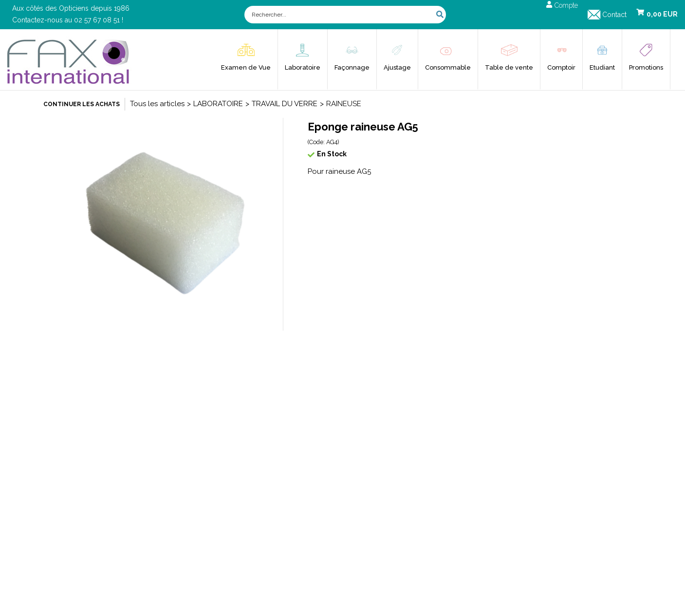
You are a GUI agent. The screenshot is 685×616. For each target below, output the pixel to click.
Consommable (448, 67)
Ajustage (397, 67)
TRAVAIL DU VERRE (285, 104)
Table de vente (509, 67)
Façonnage (352, 67)
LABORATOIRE (218, 104)
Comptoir (561, 67)
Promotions (646, 67)
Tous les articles (157, 104)
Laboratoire (303, 67)
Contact (614, 15)
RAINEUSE (344, 104)
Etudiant (602, 67)
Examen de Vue (246, 67)
